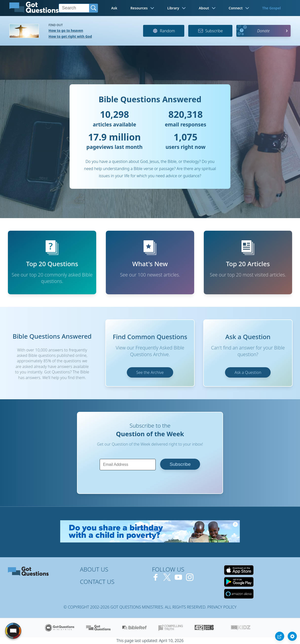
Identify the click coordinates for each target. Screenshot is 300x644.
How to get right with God (70, 36)
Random (164, 31)
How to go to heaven (66, 30)
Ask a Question (248, 372)
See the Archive (150, 372)
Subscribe (210, 31)
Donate (263, 31)
